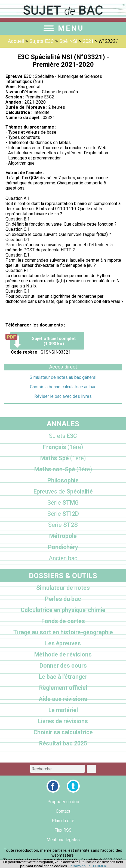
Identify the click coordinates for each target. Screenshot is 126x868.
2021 (88, 41)
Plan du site (63, 821)
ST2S (63, 525)
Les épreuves (63, 643)
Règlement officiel (63, 688)
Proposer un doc (63, 802)
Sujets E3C (42, 41)
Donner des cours (63, 666)
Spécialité (63, 491)
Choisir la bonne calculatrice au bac (63, 387)
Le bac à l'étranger (63, 677)
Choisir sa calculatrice (63, 732)
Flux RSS (63, 830)
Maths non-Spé (63, 469)
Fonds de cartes (63, 621)
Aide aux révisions (63, 699)
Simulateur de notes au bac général (63, 377)
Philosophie (63, 480)
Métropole (63, 536)
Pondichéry (63, 547)
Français (63, 447)
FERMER (100, 866)
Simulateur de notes (63, 588)
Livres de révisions (63, 721)
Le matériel (63, 710)
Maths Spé (63, 458)
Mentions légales (63, 840)
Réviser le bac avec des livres (63, 396)
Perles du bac (63, 599)
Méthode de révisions (63, 654)
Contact (63, 811)
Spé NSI (68, 41)
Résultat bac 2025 (63, 743)
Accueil (16, 41)
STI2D (63, 514)
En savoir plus (79, 866)
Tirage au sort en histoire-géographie (63, 632)
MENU (63, 28)
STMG (63, 503)
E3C (63, 436)
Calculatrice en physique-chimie (63, 610)
